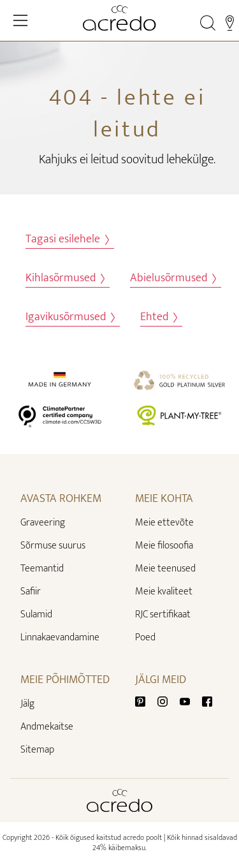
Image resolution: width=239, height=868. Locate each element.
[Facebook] (207, 701)
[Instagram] (168, 701)
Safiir (31, 592)
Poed (145, 637)
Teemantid (42, 569)
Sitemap (37, 750)
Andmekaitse (47, 727)
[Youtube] (190, 701)
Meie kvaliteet (164, 592)
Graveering (43, 523)
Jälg (27, 704)
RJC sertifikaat (163, 614)
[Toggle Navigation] (20, 20)
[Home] (119, 18)
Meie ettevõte (164, 523)
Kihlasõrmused (65, 278)
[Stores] (230, 23)
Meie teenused (165, 569)
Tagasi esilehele (67, 239)
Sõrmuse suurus (53, 546)
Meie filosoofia (164, 546)
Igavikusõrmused (70, 317)
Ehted (159, 317)
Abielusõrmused (173, 278)
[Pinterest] (145, 701)
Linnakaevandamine (60, 637)
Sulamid (36, 614)
